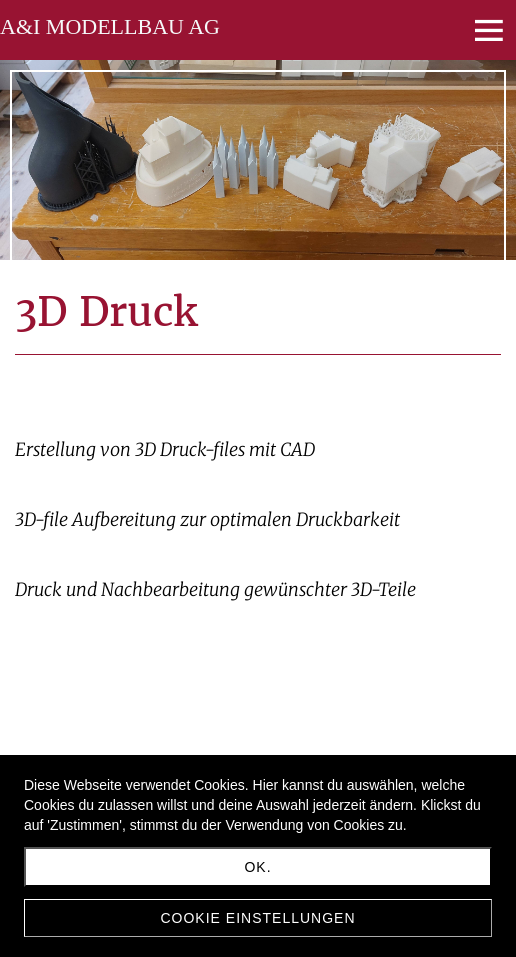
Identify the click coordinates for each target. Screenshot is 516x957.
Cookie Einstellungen (257, 918)
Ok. (257, 867)
